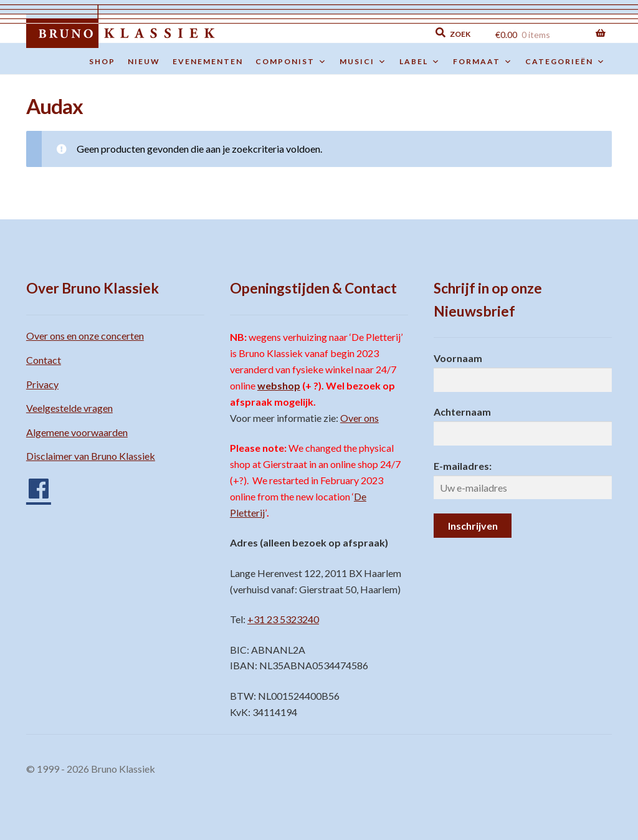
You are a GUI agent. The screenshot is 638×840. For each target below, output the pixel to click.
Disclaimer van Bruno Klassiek (91, 456)
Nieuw (144, 61)
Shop (102, 61)
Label (420, 62)
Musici (363, 62)
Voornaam (458, 358)
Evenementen (208, 61)
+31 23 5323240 (283, 619)
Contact (44, 360)
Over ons (359, 418)
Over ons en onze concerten (85, 336)
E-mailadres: (463, 466)
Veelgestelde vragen (69, 408)
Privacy (42, 384)
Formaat (483, 62)
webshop (279, 385)
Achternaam (462, 412)
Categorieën (565, 62)
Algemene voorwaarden (77, 432)
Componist (291, 62)
